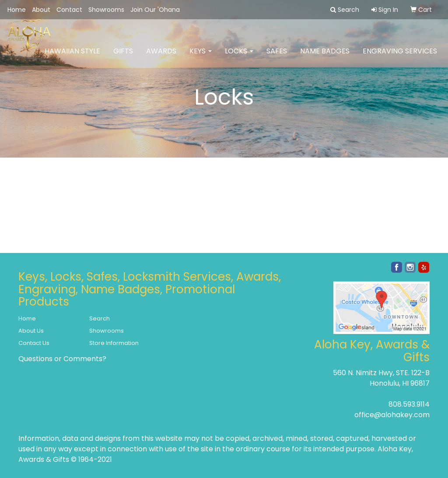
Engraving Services (400, 57)
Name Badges (325, 57)
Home (17, 10)
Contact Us (34, 343)
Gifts (123, 57)
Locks (239, 57)
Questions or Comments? (62, 359)
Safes (277, 57)
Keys (201, 57)
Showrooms (106, 10)
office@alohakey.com (392, 415)
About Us (31, 331)
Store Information (114, 343)
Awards (161, 57)
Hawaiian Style (72, 57)
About (41, 10)
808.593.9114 (409, 404)
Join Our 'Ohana (155, 10)
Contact (69, 10)
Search (100, 318)
